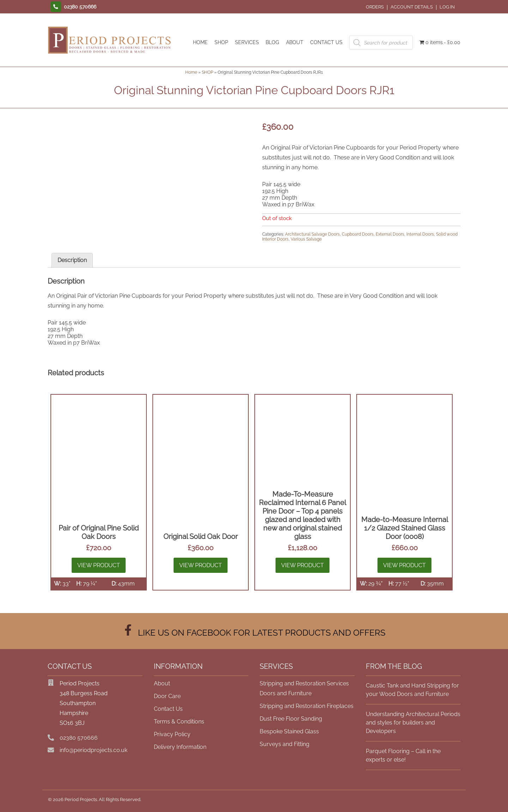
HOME (200, 42)
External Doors (390, 234)
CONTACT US (326, 42)
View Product (99, 565)
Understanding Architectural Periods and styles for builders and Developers (413, 723)
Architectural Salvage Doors (312, 234)
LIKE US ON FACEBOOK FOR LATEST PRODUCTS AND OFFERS (254, 633)
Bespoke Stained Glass (289, 731)
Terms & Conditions (179, 722)
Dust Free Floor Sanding (291, 719)
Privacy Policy (172, 734)
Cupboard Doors (358, 234)
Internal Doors (420, 234)
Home (191, 72)
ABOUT (295, 42)
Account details (412, 7)
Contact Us (168, 709)
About (162, 683)
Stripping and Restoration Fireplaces (307, 706)
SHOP (221, 42)
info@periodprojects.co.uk (93, 750)
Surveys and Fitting (285, 744)
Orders (375, 7)
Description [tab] (72, 260)
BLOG (272, 42)
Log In (447, 7)
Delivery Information (180, 747)
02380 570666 (79, 738)
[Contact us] (72, 7)
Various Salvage (306, 239)
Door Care (167, 696)
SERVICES (247, 42)
